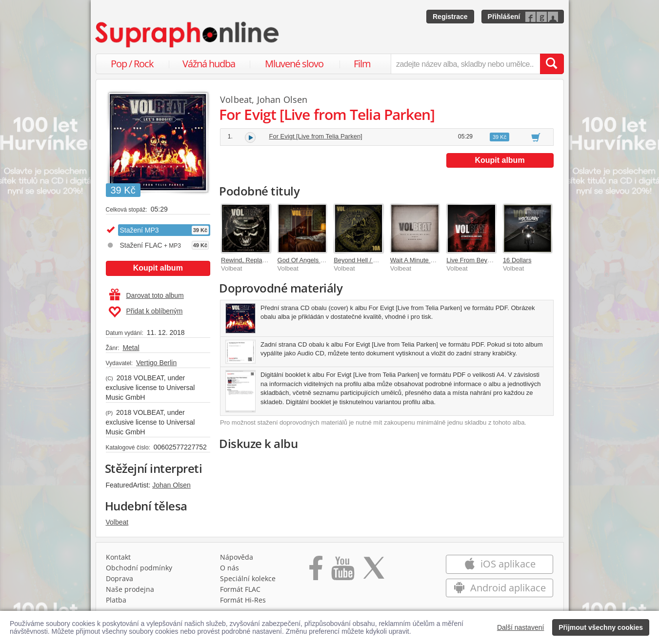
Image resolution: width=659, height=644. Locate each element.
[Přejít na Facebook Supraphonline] (316, 571)
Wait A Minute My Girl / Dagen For (438, 260)
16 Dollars (517, 260)
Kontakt (118, 557)
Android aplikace (500, 588)
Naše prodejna (130, 589)
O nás (230, 568)
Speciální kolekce (248, 578)
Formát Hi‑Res (243, 600)
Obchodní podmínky (139, 568)
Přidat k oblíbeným (146, 312)
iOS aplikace (500, 564)
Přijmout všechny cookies (601, 627)
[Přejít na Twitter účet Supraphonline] (374, 571)
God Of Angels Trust (306, 260)
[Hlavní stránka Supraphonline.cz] (188, 35)
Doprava (120, 578)
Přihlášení (504, 17)
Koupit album (158, 268)
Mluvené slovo (294, 64)
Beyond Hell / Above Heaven (374, 260)
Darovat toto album (147, 295)
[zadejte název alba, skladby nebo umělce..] (465, 64)
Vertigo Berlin (156, 363)
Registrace (450, 17)
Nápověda (237, 557)
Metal (131, 348)
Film (362, 64)
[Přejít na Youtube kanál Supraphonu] (342, 571)
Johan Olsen (171, 485)
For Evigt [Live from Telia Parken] (316, 136)
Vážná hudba (209, 64)
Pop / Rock (132, 64)
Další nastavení (521, 627)
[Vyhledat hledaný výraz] (552, 64)
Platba (116, 600)
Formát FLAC (240, 589)
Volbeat (117, 522)
